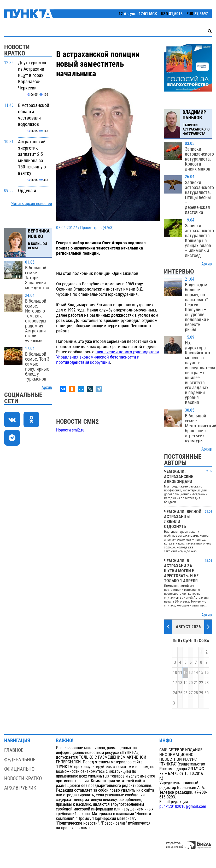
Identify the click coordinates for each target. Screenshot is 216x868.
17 (175, 683)
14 (196, 673)
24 (175, 693)
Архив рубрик (20, 788)
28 (196, 693)
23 (207, 683)
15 (201, 673)
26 (185, 693)
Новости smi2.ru (70, 430)
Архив (47, 388)
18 (180, 683)
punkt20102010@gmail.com (183, 807)
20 (191, 683)
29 (201, 693)
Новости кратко (23, 778)
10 (175, 673)
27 (191, 693)
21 (196, 683)
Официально (19, 769)
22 (201, 683)
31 (175, 703)
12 (185, 673)
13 (191, 673)
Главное (14, 750)
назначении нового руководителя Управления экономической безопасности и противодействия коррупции (107, 357)
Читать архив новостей (32, 204)
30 (207, 693)
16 (207, 673)
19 (185, 683)
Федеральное (20, 760)
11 (180, 673)
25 (180, 693)
